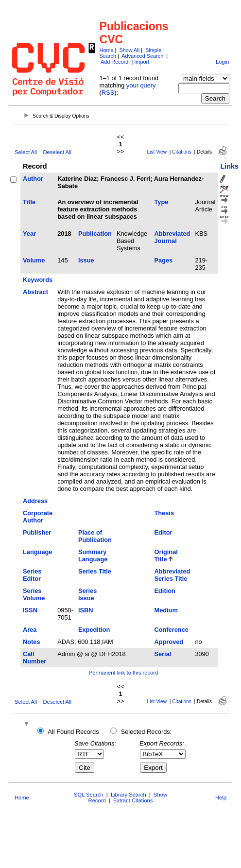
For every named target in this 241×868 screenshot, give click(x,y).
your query (141, 85)
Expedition (94, 630)
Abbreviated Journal (172, 237)
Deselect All (57, 152)
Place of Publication (95, 536)
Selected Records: (146, 732)
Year (29, 234)
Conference (171, 630)
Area (30, 630)
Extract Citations (133, 800)
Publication (95, 234)
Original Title (166, 556)
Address (35, 501)
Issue (86, 260)
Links (229, 166)
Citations (182, 152)
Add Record (114, 62)
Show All (129, 50)
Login (222, 62)
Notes (32, 642)
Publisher (37, 532)
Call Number (34, 658)
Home (107, 50)
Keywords (38, 280)
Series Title (95, 571)
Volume (34, 260)
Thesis (164, 513)
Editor (163, 532)
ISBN (86, 610)
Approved (169, 642)
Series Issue (87, 594)
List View (157, 152)
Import (142, 62)
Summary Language (93, 556)
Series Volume (34, 594)
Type (161, 202)
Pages (163, 260)
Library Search (129, 795)
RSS (108, 93)
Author (33, 179)
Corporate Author (38, 517)
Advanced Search (142, 56)
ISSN (30, 610)
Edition (164, 591)
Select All (26, 152)
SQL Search (89, 795)
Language (37, 552)
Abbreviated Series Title (172, 575)
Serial (163, 654)
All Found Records (73, 732)
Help (221, 798)
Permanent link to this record (123, 673)
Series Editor (32, 575)
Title (29, 202)
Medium (166, 610)
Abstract (35, 292)
